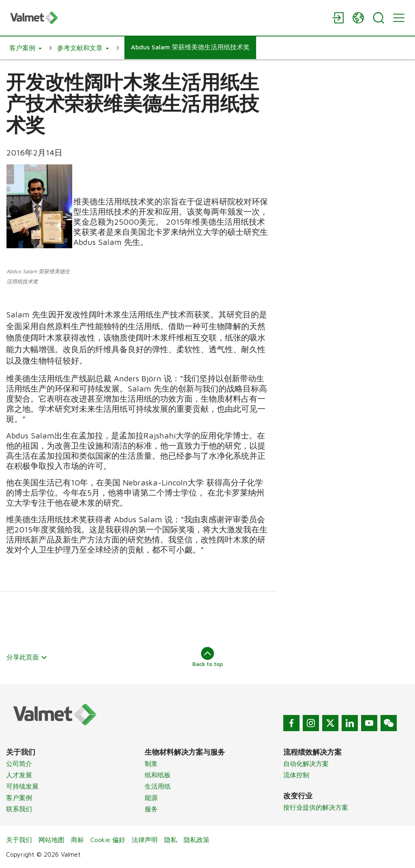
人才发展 (19, 775)
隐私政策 (197, 840)
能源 (151, 798)
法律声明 (145, 840)
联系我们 (19, 809)
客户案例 (19, 798)
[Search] (379, 18)
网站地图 (51, 840)
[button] (26, 48)
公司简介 (19, 764)
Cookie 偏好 (108, 840)
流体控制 (296, 775)
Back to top (208, 657)
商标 (77, 840)
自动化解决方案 (306, 764)
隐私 (171, 840)
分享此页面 (27, 657)
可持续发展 (22, 786)
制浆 (151, 764)
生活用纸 (158, 786)
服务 (151, 809)
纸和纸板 (158, 775)
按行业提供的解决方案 (316, 807)
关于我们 (19, 840)
